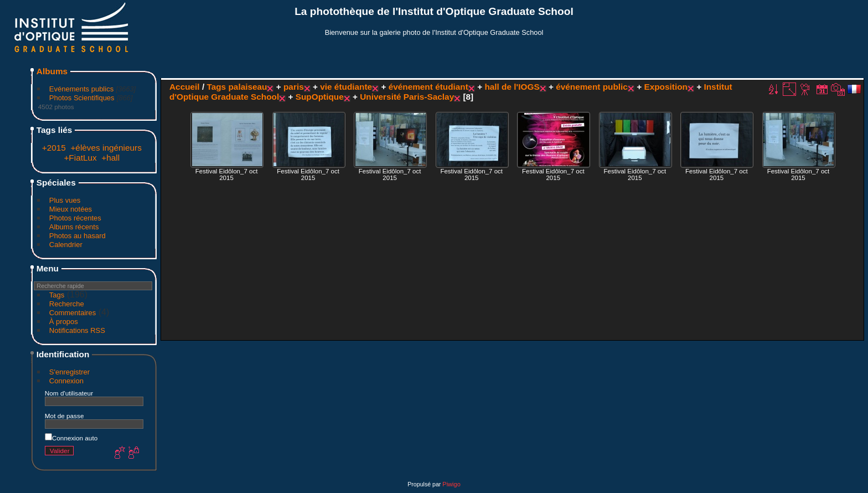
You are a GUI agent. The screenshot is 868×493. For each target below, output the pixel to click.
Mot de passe (64, 416)
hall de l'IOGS (512, 87)
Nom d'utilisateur (69, 393)
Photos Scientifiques (82, 98)
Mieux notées (71, 209)
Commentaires (73, 313)
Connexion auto (71, 438)
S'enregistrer (69, 372)
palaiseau (247, 87)
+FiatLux (80, 158)
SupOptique (320, 97)
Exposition (666, 87)
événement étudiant (428, 87)
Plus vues (65, 200)
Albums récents (74, 227)
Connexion (66, 381)
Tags (57, 295)
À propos (64, 322)
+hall (110, 158)
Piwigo (451, 484)
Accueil (185, 87)
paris (294, 87)
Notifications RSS (77, 330)
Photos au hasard (77, 236)
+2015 (54, 148)
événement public (592, 87)
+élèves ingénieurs (106, 148)
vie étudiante (346, 87)
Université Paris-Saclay (407, 97)
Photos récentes (75, 218)
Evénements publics (81, 89)
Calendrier (66, 245)
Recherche (67, 304)
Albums (52, 71)
